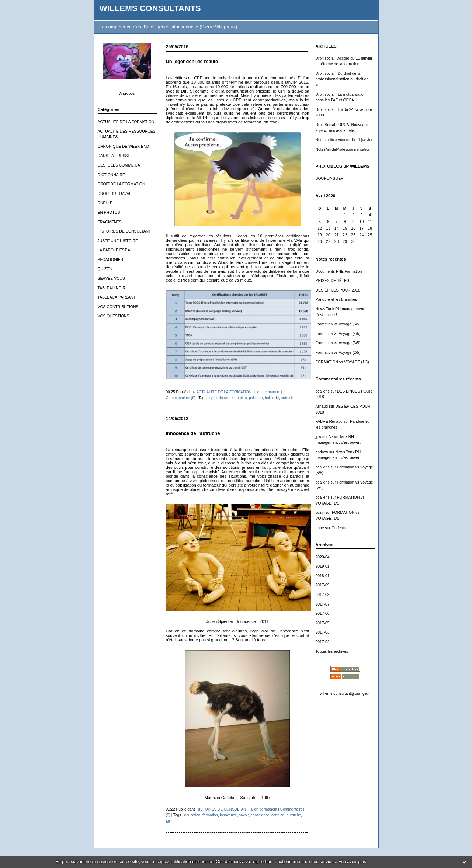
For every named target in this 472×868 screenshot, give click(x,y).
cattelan (278, 815)
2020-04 (323, 557)
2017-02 (323, 642)
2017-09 (323, 585)
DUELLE (105, 203)
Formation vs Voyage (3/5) (338, 343)
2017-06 (323, 613)
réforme (223, 398)
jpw (319, 437)
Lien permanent (267, 392)
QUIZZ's (105, 269)
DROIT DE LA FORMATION (122, 184)
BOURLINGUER (330, 179)
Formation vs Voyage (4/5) (338, 334)
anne (320, 528)
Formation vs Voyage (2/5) (338, 353)
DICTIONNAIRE (111, 175)
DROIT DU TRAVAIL (115, 194)
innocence (229, 815)
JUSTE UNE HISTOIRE (118, 241)
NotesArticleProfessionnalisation (343, 149)
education (192, 815)
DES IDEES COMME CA (119, 165)
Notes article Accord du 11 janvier (344, 140)
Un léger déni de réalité (192, 61)
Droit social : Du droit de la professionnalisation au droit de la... (342, 79)
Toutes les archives (332, 651)
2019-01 (323, 566)
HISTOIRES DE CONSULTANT (124, 231)
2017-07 (323, 604)
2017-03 (323, 632)
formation (239, 398)
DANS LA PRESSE (114, 156)
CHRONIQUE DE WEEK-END (124, 147)
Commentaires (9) (181, 398)
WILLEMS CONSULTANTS (150, 8)
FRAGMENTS (110, 222)
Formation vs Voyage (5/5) (338, 324)
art (168, 821)
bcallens (323, 391)
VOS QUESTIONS (114, 316)
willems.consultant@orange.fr (345, 693)
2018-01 (323, 576)
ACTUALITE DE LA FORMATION (126, 122)
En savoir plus (352, 862)
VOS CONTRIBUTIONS (118, 307)
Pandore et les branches (336, 299)
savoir (244, 815)
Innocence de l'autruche (193, 433)
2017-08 (323, 595)
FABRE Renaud (329, 421)
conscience (260, 815)
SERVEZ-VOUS (111, 278)
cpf (212, 398)
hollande (272, 398)
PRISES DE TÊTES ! (334, 281)
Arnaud (322, 406)
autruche (288, 398)
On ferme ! (341, 528)
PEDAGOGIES (110, 260)
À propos (127, 93)
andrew (322, 452)
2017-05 (323, 623)
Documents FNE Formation (339, 271)
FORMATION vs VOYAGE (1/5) (342, 362)
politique (256, 398)
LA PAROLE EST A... (116, 250)
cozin (320, 513)
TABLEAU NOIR (112, 288)
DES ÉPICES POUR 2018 (338, 290)
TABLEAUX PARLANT (117, 297)
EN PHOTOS (109, 212)
